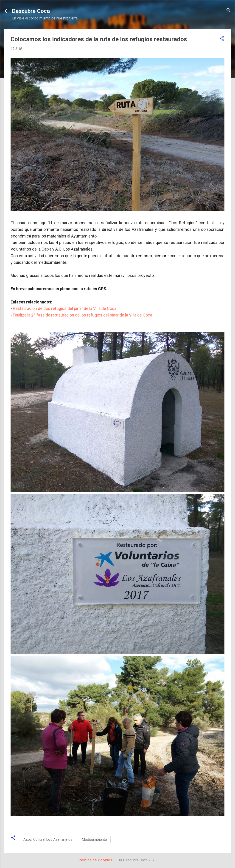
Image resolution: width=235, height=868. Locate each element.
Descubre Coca (31, 11)
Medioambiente (94, 839)
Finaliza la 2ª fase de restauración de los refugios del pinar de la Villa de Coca (83, 315)
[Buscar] (229, 11)
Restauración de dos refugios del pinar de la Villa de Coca (65, 308)
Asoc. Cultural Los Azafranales (48, 839)
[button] (222, 39)
